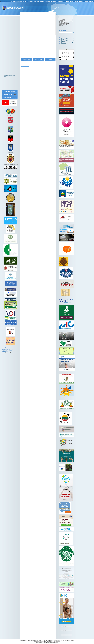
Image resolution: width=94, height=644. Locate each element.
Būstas (5, 72)
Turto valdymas (7, 48)
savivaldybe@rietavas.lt (65, 22)
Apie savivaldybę (7, 20)
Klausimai (6, 34)
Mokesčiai (6, 64)
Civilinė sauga (6, 62)
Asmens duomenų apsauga (9, 80)
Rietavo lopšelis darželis (10, 171)
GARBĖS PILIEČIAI (79, 1)
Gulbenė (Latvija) (11, 125)
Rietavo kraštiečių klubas (8, 56)
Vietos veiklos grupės (8, 40)
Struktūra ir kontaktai (20, 1)
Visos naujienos (25, 67)
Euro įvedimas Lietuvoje (8, 66)
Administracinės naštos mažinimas (10, 68)
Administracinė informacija (48, 1)
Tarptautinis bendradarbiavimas (9, 36)
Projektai (6, 42)
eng (1, 1)
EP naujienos (6, 54)
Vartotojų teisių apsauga (8, 82)
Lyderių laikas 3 (7, 78)
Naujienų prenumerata (8, 52)
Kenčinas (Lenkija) (11, 134)
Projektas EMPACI (7, 86)
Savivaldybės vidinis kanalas (9, 84)
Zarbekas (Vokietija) (10, 116)
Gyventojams (27, 60)
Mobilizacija (6, 70)
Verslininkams (38, 60)
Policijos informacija (8, 60)
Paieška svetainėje (62, 30)
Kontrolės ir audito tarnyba (9, 24)
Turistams (50, 60)
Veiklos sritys (69, 1)
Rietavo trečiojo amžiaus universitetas (11, 74)
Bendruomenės (89, 1)
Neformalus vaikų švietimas (9, 44)
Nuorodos (6, 38)
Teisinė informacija (33, 1)
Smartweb (57, 642)
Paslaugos (60, 1)
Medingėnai (11, 152)
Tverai (11, 143)
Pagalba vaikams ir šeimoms (9, 30)
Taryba (5, 22)
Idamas (49, 642)
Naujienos (6, 32)
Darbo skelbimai (64, 37)
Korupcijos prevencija (8, 46)
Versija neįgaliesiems (8, 58)
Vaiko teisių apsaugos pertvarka (9, 28)
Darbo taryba (6, 26)
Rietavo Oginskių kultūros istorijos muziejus (11, 164)
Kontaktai (6, 50)
